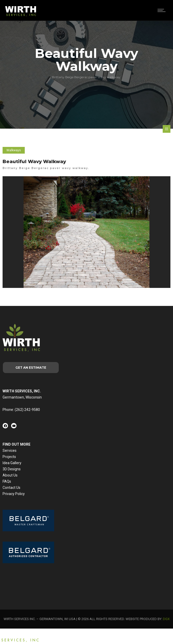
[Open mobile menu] (163, 10)
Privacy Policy (14, 494)
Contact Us (11, 488)
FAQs (7, 481)
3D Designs (12, 469)
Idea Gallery (12, 463)
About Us (10, 475)
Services (10, 451)
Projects (9, 457)
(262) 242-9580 (27, 410)
